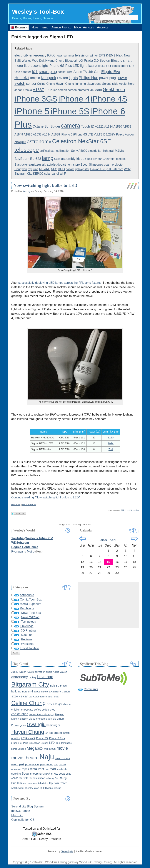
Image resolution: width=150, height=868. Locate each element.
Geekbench (114, 90)
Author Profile (61, 27)
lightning (80, 84)
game (23, 725)
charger (20, 142)
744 (111, 449)
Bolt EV (92, 159)
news (59, 55)
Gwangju (36, 724)
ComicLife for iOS (23, 820)
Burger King (29, 692)
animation (40, 672)
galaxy (79, 169)
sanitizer (35, 164)
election (24, 719)
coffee (38, 710)
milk (46, 749)
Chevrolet (109, 159)
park (22, 764)
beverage (45, 677)
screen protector (79, 90)
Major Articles (84, 27)
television (82, 55)
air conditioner (117, 66)
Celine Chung (46, 84)
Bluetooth (71, 61)
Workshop (28, 644)
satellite (16, 774)
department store (69, 165)
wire (70, 72)
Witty (127, 169)
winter (94, 55)
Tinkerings (27, 626)
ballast (70, 169)
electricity (22, 55)
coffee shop (49, 710)
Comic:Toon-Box (31, 599)
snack (46, 773)
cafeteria (46, 692)
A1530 (118, 127)
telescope (27, 150)
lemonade (66, 743)
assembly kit (70, 159)
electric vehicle (47, 719)
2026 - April (108, 540)
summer (69, 55)
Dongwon (21, 169)
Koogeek (48, 78)
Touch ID (88, 126)
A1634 (46, 134)
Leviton (62, 78)
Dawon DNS (98, 169)
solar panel (51, 174)
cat (30, 697)
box (83, 159)
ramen (62, 765)
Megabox (35, 748)
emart (60, 719)
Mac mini (17, 815)
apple (49, 672)
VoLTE (98, 134)
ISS (31, 743)
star (87, 169)
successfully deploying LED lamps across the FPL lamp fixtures (60, 283)
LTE (90, 134)
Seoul (84, 165)
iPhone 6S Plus (60, 66)
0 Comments (29, 504)
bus (38, 692)
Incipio (35, 78)
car (100, 159)
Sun (57, 778)
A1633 (37, 134)
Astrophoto (27, 595)
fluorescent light (36, 66)
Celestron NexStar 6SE (81, 141)
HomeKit (22, 78)
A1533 (127, 127)
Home (35, 27)
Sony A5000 (79, 151)
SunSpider (52, 126)
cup (52, 714)
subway (50, 778)
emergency (38, 55)
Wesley (26, 191)
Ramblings (27, 608)
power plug (107, 78)
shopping (36, 774)
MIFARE (45, 169)
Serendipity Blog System (27, 806)
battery (109, 134)
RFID (61, 169)
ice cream (55, 733)
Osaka (28, 90)
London (22, 749)
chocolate (27, 710)
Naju (120, 55)
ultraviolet (49, 164)
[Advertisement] (108, 605)
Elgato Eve (111, 72)
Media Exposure (31, 604)
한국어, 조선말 (127, 510)
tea (24, 783)
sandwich (61, 769)
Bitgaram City (23, 174)
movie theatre (25, 758)
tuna (35, 169)
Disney (15, 719)
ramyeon (16, 769)
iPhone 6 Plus (57, 738)
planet (36, 764)
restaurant (37, 769)
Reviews (16, 504)
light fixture (88, 66)
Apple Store (127, 84)
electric (121, 159)
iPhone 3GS (36, 99)
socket (62, 72)
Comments (91, 689)
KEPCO (38, 174)
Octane (38, 126)
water (21, 788)
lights (73, 78)
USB (57, 159)
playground (94, 84)
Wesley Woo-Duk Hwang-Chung (43, 61)
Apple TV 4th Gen (87, 72)
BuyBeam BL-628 (28, 159)
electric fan (95, 151)
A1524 (109, 127)
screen (63, 90)
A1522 (99, 127)
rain (56, 765)
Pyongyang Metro (23, 551)
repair (25, 769)
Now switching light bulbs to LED (45, 185)
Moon (52, 749)
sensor (31, 84)
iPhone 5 (32, 111)
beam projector (114, 165)
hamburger (53, 725)
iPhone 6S (80, 134)
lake (58, 743)
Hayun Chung (65, 84)
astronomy (39, 141)
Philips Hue (89, 78)
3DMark (96, 90)
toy (30, 169)
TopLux (102, 66)
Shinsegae (96, 165)
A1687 (38, 90)
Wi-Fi (63, 174)
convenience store (39, 714)
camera (71, 126)
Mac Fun (27, 635)
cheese (67, 704)
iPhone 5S (70, 111)
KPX (51, 55)
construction (20, 714)
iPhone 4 (74, 99)
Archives (103, 27)
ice (47, 733)
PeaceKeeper (125, 134)
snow (55, 774)
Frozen (15, 725)
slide (115, 84)
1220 (111, 438)
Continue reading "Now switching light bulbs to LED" (46, 497)
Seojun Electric (111, 60)
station (41, 778)
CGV (50, 704)
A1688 (56, 134)
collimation (63, 151)
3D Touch (51, 90)
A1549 (19, 134)
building (16, 691)
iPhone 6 (67, 134)
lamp (48, 158)
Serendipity (67, 851)
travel (64, 783)
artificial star (47, 151)
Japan (19, 90)
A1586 (28, 134)
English (136, 510)
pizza (28, 764)
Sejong (107, 84)
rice (47, 769)
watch (14, 788)
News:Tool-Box (31, 613)
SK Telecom (115, 169)
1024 (111, 443)
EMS (102, 55)
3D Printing (28, 631)
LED (76, 66)
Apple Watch (60, 672)
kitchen (45, 743)
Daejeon (60, 714)
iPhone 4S (109, 99)
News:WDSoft (30, 617)
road (53, 769)
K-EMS (111, 55)
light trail (109, 151)
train (56, 783)
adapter (26, 72)
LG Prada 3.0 (88, 60)
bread (63, 686)
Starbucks (21, 165)
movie (62, 748)
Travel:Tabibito (29, 648)
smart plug (48, 72)
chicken (16, 710)
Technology (28, 622)
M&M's (119, 151)
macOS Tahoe (21, 811)
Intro (45, 27)
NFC (54, 169)
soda (62, 774)
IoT (35, 71)
